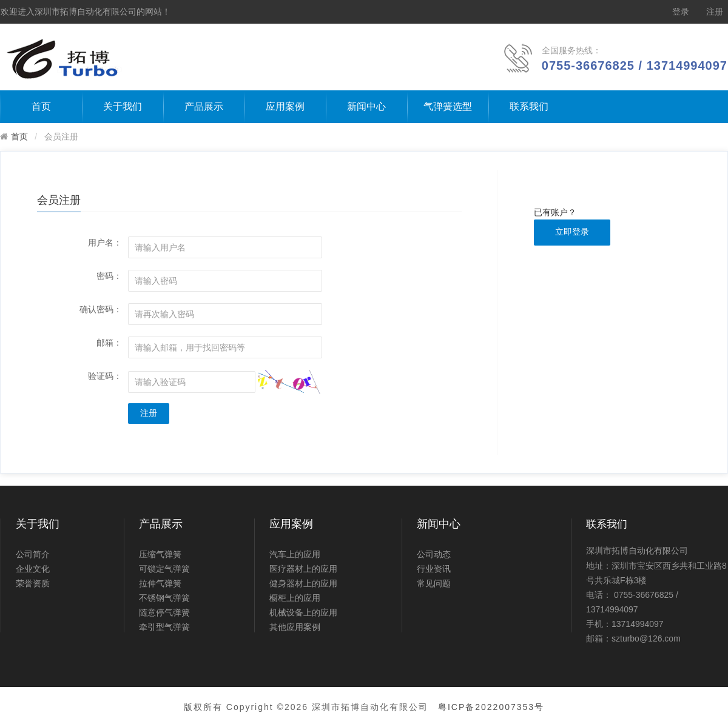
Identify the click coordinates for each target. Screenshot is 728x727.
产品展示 (204, 106)
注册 (715, 12)
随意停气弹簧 (164, 612)
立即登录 (572, 232)
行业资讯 (434, 569)
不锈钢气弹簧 (164, 598)
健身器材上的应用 (303, 583)
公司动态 (434, 554)
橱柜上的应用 (295, 598)
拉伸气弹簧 (160, 583)
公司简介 (33, 554)
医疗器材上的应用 (303, 569)
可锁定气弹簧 (164, 569)
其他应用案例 (295, 627)
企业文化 (33, 569)
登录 (681, 12)
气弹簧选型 (448, 106)
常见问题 (434, 583)
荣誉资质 (33, 583)
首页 (41, 106)
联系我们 (529, 106)
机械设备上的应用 (303, 612)
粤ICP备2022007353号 (491, 707)
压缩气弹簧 (160, 554)
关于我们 (123, 106)
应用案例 (285, 106)
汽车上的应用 (295, 554)
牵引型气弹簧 (164, 627)
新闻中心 (366, 106)
